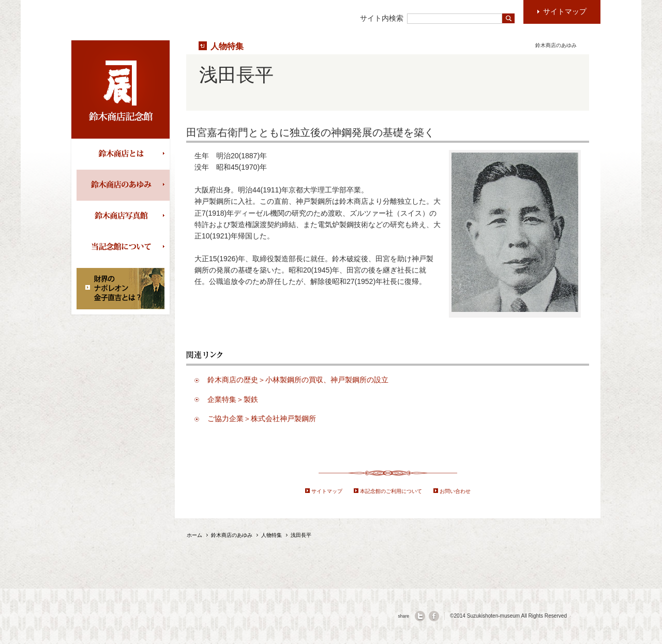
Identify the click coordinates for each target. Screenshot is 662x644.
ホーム (194, 535)
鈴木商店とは (123, 154)
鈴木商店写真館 (123, 216)
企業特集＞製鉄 (233, 399)
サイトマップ (327, 491)
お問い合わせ (455, 491)
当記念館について (123, 247)
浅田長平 (301, 535)
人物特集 (227, 46)
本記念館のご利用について (391, 491)
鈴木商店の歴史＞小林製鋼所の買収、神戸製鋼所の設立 (298, 380)
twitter (420, 616)
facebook (434, 616)
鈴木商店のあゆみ (123, 185)
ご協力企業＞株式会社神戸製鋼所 (262, 418)
